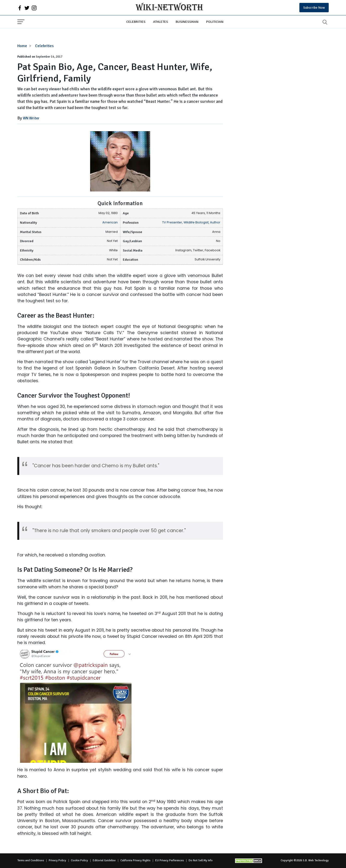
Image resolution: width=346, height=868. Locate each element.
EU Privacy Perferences (170, 860)
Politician (215, 22)
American (110, 222)
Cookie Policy (79, 860)
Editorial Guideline (104, 860)
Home (22, 46)
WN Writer (31, 118)
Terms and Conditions (31, 860)
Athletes (161, 22)
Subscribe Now (314, 8)
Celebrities (136, 22)
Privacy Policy (57, 860)
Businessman (187, 22)
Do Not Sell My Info (201, 860)
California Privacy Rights (135, 860)
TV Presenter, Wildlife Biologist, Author (191, 222)
